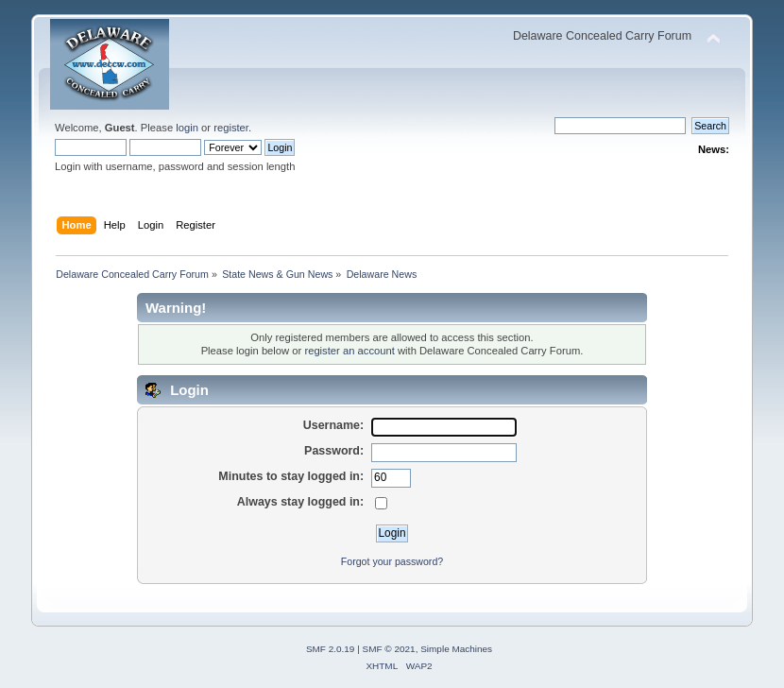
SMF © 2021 (389, 649)
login (187, 128)
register (231, 128)
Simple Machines (456, 649)
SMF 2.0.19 (331, 649)
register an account (349, 351)
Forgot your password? (392, 561)
